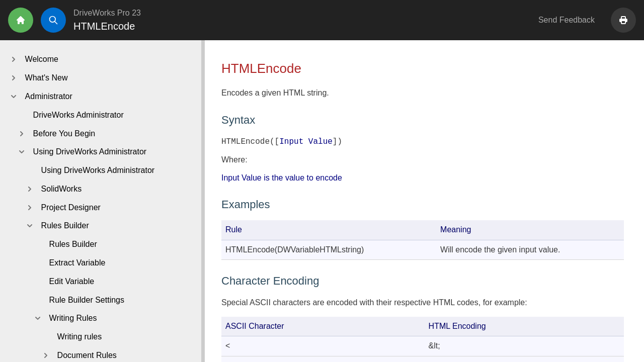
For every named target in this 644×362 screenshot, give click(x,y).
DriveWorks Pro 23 (107, 13)
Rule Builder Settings (87, 300)
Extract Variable (77, 263)
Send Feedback (567, 20)
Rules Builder (73, 244)
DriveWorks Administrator (78, 115)
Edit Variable (72, 281)
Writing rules (80, 337)
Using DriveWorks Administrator (98, 170)
